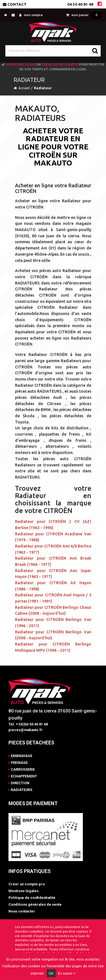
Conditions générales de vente (35, 904)
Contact (15, 4)
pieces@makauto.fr (26, 730)
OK (51, 973)
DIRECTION (19, 783)
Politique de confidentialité (32, 898)
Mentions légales (23, 891)
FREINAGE (18, 763)
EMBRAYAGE (20, 756)
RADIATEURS (20, 790)
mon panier (84, 15)
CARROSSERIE (22, 769)
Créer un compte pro (27, 884)
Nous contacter (22, 911)
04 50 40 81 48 (80, 4)
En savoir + (67, 973)
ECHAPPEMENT (23, 776)
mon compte (31, 15)
